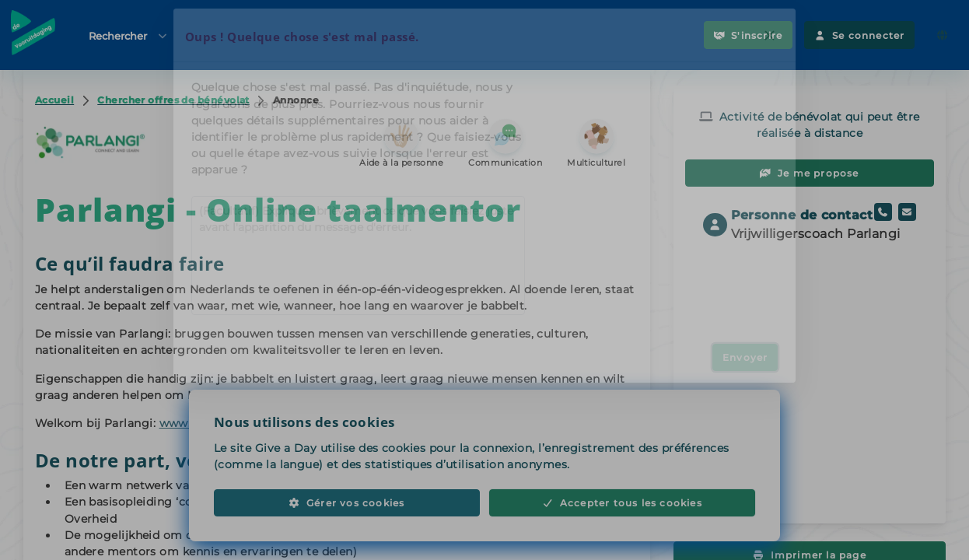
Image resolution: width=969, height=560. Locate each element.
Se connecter (859, 35)
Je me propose (809, 173)
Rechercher (129, 35)
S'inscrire (749, 35)
